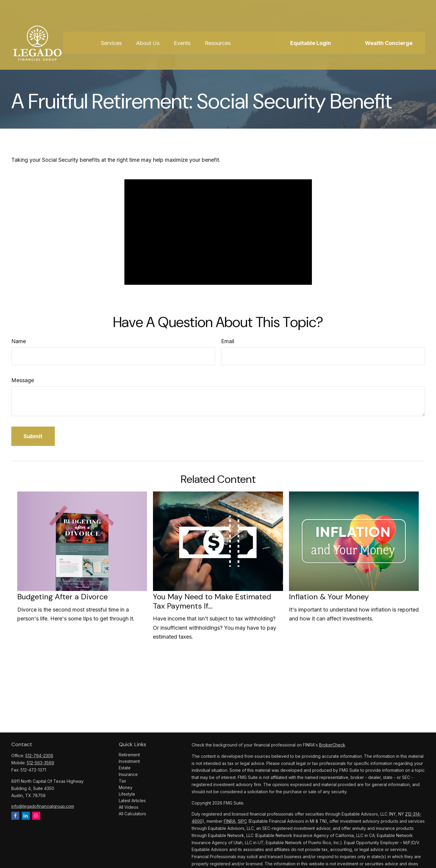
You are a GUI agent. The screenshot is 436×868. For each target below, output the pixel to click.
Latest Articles (132, 801)
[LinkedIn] (26, 816)
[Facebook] (15, 816)
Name (19, 341)
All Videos (129, 807)
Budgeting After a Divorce (62, 597)
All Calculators (132, 814)
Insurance (128, 774)
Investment (129, 761)
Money (126, 787)
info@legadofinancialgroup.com (43, 806)
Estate (125, 768)
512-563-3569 (40, 763)
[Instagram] (36, 816)
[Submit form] (33, 436)
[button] (111, 27)
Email (228, 341)
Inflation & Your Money (329, 597)
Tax (122, 781)
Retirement (129, 755)
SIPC (242, 821)
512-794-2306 (39, 756)
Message (23, 380)
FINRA (230, 821)
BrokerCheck (332, 745)
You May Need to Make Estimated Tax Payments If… (212, 601)
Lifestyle (127, 794)
